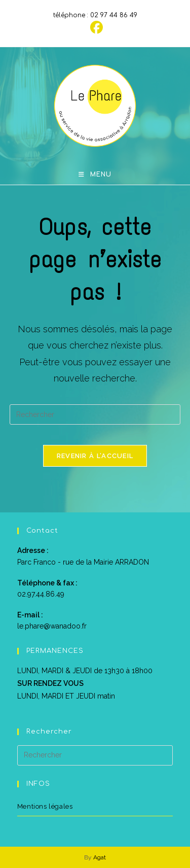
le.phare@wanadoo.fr (52, 626)
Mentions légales (45, 806)
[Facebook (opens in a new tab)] (95, 28)
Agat (100, 857)
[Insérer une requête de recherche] (95, 414)
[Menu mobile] (95, 175)
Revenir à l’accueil (95, 456)
